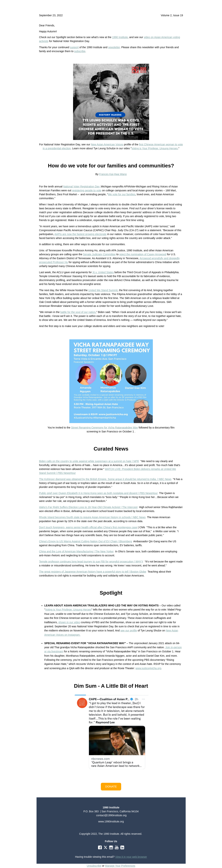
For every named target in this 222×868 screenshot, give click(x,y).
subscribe (80, 51)
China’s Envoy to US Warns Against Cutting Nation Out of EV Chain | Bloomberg (86, 541)
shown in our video (69, 622)
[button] (111, 787)
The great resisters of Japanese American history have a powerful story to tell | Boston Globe (93, 572)
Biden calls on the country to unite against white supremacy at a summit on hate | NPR (89, 461)
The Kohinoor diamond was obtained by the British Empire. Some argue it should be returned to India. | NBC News (105, 479)
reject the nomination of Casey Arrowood (143, 254)
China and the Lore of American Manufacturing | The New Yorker (76, 551)
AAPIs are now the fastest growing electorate (80, 234)
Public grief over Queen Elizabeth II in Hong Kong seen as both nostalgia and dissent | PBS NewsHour (98, 493)
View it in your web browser (131, 857)
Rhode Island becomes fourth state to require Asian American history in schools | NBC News (92, 517)
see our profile (129, 630)
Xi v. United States (103, 272)
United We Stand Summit (103, 290)
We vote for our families (122, 194)
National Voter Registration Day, (82, 186)
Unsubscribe (94, 866)
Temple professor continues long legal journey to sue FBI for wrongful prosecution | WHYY (91, 562)
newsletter (114, 47)
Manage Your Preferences (120, 866)
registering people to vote (87, 190)
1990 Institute (120, 37)
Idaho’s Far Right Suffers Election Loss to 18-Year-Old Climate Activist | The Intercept (88, 507)
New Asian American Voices (107, 144)
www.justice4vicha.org (148, 668)
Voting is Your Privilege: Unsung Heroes (155, 148)
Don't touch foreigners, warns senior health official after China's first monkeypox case (88, 527)
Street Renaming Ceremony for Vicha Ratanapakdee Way (104, 428)
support (74, 47)
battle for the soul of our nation (78, 312)
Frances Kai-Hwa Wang (113, 174)
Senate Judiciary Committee (99, 254)
